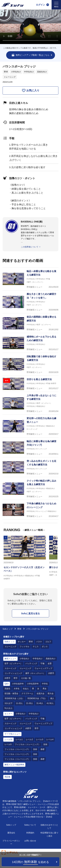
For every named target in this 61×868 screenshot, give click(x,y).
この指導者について (30, 247)
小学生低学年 (18, 684)
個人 (52, 698)
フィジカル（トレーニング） (27, 744)
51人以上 (9, 708)
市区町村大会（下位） (37, 698)
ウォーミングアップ (43, 668)
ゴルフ (48, 642)
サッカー (22, 642)
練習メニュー (10, 659)
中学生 (45, 684)
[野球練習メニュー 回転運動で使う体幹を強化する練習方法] (30, 364)
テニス (36, 647)
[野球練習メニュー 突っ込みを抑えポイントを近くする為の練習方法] (30, 467)
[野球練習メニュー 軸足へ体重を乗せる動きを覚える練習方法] (30, 279)
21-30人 (30, 703)
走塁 (50, 664)
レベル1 (19, 740)
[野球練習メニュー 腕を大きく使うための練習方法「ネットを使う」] (30, 302)
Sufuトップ (8, 629)
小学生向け (16, 72)
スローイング (10, 668)
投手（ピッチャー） (13, 664)
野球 (6, 72)
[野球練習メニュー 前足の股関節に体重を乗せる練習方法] (30, 323)
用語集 (7, 777)
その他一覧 (26, 678)
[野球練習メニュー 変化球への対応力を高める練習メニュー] (30, 426)
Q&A (7, 684)
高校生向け (42, 72)
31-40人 (40, 703)
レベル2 (29, 740)
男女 (45, 689)
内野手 (51, 673)
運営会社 (11, 833)
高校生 (7, 689)
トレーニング (10, 77)
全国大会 (41, 694)
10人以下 (9, 703)
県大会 (51, 694)
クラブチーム (27, 694)
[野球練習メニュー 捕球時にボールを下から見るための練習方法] (30, 343)
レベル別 (8, 740)
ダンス (45, 647)
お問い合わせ (30, 841)
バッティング (31, 664)
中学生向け (29, 72)
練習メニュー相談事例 (14, 765)
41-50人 (50, 703)
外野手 (7, 678)
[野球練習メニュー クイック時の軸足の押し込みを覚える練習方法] (30, 489)
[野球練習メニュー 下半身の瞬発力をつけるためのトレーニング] (30, 510)
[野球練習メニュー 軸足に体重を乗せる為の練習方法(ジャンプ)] (30, 448)
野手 (16, 678)
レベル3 (40, 740)
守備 (42, 664)
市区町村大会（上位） (14, 698)
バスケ (39, 642)
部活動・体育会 (11, 694)
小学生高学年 (33, 684)
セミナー (8, 714)
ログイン (41, 5)
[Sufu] (13, 5)
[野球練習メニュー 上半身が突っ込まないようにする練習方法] (30, 403)
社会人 (26, 689)
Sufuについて (30, 825)
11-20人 (19, 703)
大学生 (17, 689)
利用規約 (30, 833)
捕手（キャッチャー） (35, 673)
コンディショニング (13, 673)
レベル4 (50, 740)
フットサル (24, 647)
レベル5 (8, 744)
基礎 (42, 749)
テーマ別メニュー (12, 734)
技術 (45, 744)
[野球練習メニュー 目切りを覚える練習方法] (30, 384)
